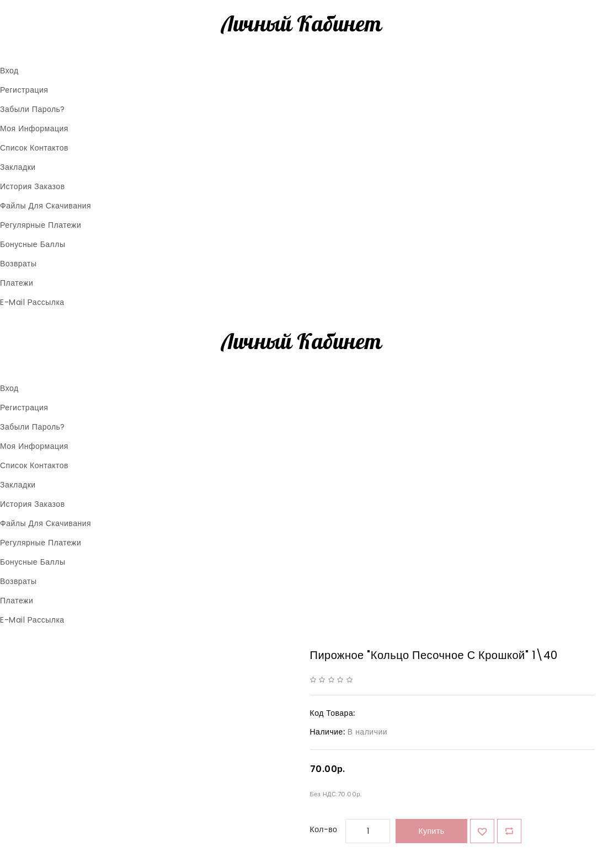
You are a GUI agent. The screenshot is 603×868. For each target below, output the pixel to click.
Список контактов (34, 148)
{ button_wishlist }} (482, 831)
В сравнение (509, 831)
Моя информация (34, 128)
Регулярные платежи (41, 225)
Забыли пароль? (33, 109)
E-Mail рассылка (32, 302)
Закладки (18, 167)
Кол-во (324, 829)
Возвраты (18, 264)
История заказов (33, 186)
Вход (9, 71)
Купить (431, 831)
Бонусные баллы (33, 244)
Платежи (17, 283)
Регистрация (24, 90)
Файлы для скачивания (46, 206)
